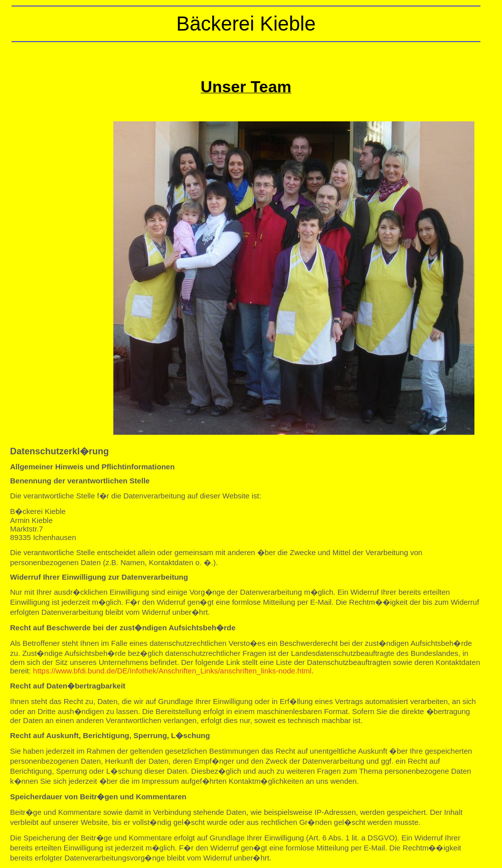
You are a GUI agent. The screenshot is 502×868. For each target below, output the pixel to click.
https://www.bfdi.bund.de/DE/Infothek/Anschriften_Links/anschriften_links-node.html (172, 671)
